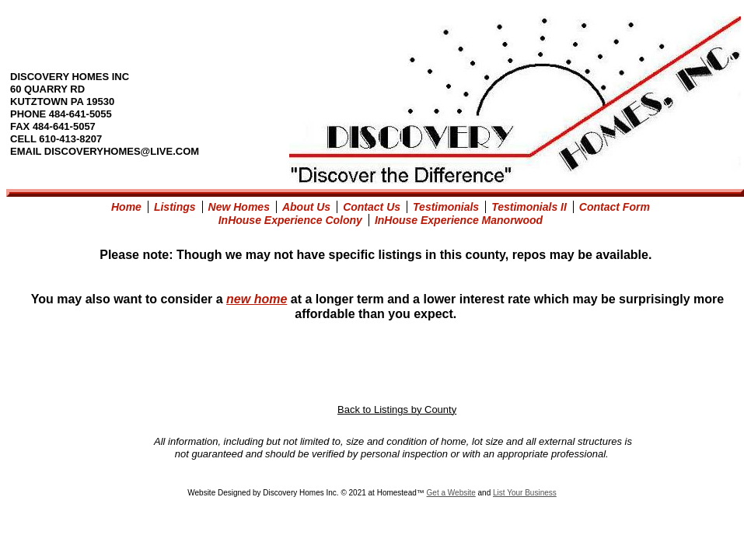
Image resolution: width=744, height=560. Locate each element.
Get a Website (451, 493)
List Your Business (525, 493)
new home (257, 299)
